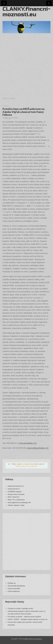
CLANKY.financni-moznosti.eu (26, 12)
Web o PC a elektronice (16, 500)
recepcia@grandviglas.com (38, 448)
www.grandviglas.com (28, 443)
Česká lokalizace (14, 591)
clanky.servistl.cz (14, 489)
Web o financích (13, 497)
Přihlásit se (12, 583)
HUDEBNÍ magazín (15, 492)
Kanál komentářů (14, 589)
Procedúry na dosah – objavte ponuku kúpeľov (24, 617)
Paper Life (8, 118)
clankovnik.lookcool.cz (16, 486)
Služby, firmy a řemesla (16, 494)
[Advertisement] (26, 67)
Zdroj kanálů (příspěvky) (16, 586)
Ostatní (5, 106)
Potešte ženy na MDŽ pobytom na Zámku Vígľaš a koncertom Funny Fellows (23, 112)
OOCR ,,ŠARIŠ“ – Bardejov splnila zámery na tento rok (28, 619)
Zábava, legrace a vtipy (16, 505)
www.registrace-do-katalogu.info (19, 502)
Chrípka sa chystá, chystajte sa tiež (20, 608)
